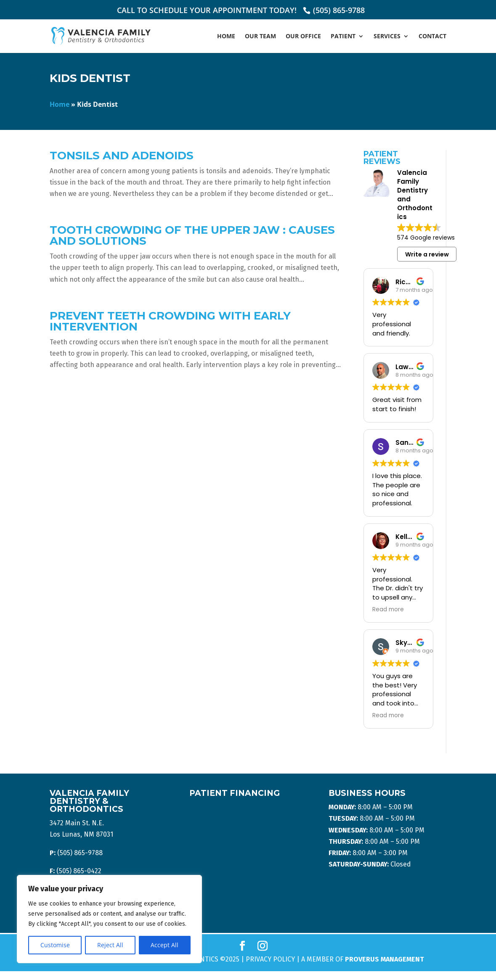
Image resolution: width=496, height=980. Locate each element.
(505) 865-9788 (339, 10)
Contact (432, 37)
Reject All (110, 945)
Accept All (164, 945)
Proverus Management (385, 959)
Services (387, 37)
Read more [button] (388, 610)
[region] (109, 919)
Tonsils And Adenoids (122, 156)
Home (226, 37)
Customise (55, 945)
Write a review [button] (427, 254)
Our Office (303, 37)
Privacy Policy (270, 959)
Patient (343, 37)
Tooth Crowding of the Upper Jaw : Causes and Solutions (192, 235)
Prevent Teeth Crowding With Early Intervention (170, 321)
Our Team (260, 37)
